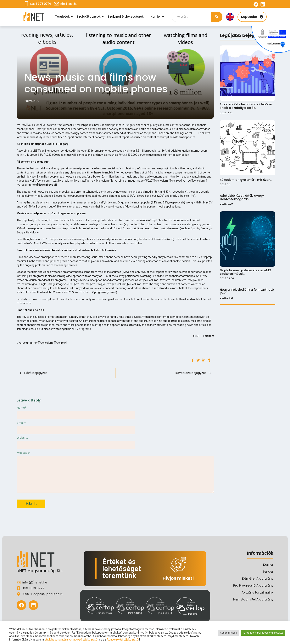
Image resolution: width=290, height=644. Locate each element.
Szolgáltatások (89, 17)
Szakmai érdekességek (126, 17)
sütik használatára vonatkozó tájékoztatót (71, 640)
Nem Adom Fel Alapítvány (253, 599)
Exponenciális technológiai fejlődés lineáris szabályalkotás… (246, 106)
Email (21, 423)
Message (23, 453)
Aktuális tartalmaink (257, 592)
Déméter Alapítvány (258, 579)
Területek (63, 17)
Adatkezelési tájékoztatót (123, 640)
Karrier (156, 17)
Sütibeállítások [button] (229, 633)
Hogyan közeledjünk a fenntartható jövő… (247, 291)
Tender (268, 572)
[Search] (191, 17)
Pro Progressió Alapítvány (253, 585)
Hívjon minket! (178, 578)
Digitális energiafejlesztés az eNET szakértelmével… (246, 272)
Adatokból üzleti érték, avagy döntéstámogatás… (242, 197)
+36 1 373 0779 (40, 4)
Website (22, 438)
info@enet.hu (68, 4)
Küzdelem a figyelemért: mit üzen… (246, 180)
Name (21, 408)
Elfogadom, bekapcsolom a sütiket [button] (263, 633)
